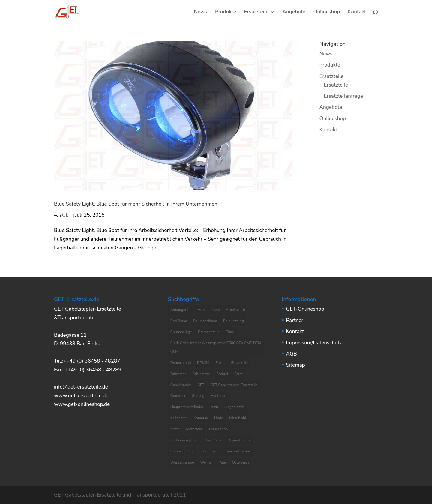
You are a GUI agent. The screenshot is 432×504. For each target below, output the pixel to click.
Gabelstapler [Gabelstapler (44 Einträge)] (181, 385)
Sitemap (296, 365)
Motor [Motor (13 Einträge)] (175, 429)
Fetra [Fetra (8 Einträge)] (238, 374)
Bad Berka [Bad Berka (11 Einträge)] (179, 321)
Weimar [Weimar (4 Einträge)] (207, 462)
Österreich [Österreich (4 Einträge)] (241, 462)
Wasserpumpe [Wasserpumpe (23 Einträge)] (182, 462)
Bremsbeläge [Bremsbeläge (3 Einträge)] (181, 332)
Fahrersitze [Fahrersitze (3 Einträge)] (201, 374)
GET (67, 215)
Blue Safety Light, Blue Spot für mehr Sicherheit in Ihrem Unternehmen (136, 204)
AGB (292, 354)
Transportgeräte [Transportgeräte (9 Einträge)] (237, 451)
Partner (295, 320)
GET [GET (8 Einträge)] (201, 385)
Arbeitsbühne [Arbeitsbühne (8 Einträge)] (209, 310)
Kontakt (357, 13)
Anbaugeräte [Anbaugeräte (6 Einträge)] (181, 310)
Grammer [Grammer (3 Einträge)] (178, 396)
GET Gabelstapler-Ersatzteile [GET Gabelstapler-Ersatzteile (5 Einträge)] (234, 385)
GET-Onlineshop (305, 309)
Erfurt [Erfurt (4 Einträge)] (220, 363)
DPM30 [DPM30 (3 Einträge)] (203, 363)
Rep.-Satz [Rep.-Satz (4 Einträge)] (214, 440)
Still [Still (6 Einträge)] (192, 451)
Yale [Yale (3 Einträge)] (223, 462)
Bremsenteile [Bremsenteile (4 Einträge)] (209, 332)
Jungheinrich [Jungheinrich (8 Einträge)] (234, 407)
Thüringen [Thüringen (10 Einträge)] (209, 451)
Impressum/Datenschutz (314, 343)
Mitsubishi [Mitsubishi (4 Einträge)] (237, 418)
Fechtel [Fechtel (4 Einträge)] (222, 374)
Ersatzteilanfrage (343, 96)
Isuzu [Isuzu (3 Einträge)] (214, 407)
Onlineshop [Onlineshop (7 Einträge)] (218, 429)
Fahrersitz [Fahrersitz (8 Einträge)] (178, 374)
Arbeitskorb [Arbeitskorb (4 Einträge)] (235, 310)
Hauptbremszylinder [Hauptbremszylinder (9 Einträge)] (187, 407)
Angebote (294, 13)
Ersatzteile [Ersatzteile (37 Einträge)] (240, 363)
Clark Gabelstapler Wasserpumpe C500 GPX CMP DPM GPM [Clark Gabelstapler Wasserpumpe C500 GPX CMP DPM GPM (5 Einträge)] (216, 347)
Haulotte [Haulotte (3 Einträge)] (218, 396)
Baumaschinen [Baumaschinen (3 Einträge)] (205, 321)
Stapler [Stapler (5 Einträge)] (176, 451)
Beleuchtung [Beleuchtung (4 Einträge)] (234, 321)
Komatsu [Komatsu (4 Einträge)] (201, 418)
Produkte (226, 13)
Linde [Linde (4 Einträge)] (219, 418)
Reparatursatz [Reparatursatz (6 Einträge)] (239, 440)
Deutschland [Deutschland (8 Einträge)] (181, 363)
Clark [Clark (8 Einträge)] (230, 332)
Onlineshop (327, 13)
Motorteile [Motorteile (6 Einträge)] (195, 429)
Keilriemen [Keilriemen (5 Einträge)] (179, 418)
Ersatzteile (256, 13)
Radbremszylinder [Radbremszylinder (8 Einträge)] (185, 440)
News (200, 13)
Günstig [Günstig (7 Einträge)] (198, 396)
